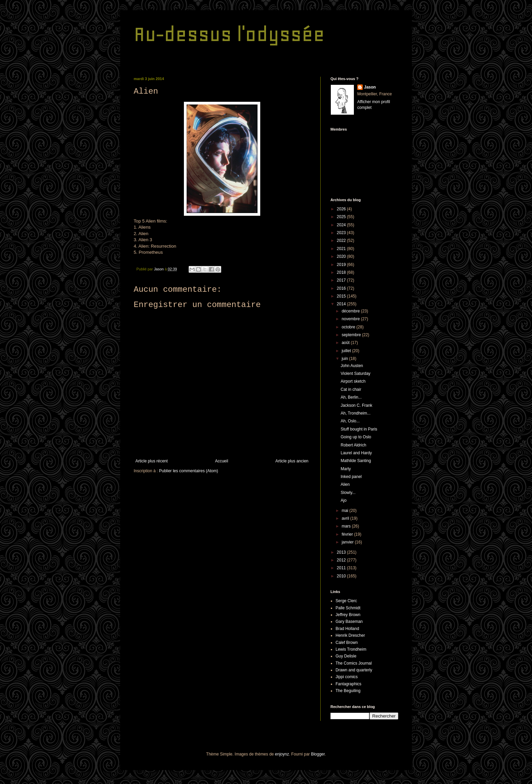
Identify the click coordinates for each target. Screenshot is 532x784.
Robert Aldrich (353, 445)
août (346, 343)
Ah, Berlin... (351, 397)
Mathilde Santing (356, 461)
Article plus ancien (292, 461)
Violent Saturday (356, 374)
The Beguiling (348, 691)
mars (347, 526)
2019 (342, 265)
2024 (342, 225)
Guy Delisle (346, 656)
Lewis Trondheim (351, 649)
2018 (342, 272)
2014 (342, 304)
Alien (345, 484)
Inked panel (351, 477)
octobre (349, 327)
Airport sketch (353, 381)
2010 (342, 576)
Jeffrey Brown (348, 615)
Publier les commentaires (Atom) (189, 471)
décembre (351, 311)
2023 (342, 233)
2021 (342, 249)
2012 (342, 560)
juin (345, 359)
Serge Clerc (346, 601)
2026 (342, 209)
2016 (342, 288)
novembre (351, 319)
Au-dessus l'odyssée (229, 34)
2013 (342, 552)
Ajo (344, 500)
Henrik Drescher (350, 635)
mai (346, 511)
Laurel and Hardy (356, 453)
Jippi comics (347, 677)
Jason (370, 87)
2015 (342, 296)
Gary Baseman (349, 622)
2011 (342, 568)
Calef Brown (347, 643)
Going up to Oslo (356, 437)
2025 (342, 217)
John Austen (352, 366)
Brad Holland (347, 629)
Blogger (318, 754)
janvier (348, 542)
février (348, 534)
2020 (342, 256)
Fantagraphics (348, 684)
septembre (352, 335)
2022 (342, 241)
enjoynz (282, 754)
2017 (342, 280)
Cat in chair (351, 389)
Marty (346, 469)
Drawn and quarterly (354, 670)
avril (346, 518)
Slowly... (348, 493)
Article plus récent (151, 461)
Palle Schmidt (348, 608)
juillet (347, 351)
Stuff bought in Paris (359, 429)
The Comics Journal (354, 663)
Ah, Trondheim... (356, 413)
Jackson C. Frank (356, 405)
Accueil (222, 461)
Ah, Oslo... (350, 421)
